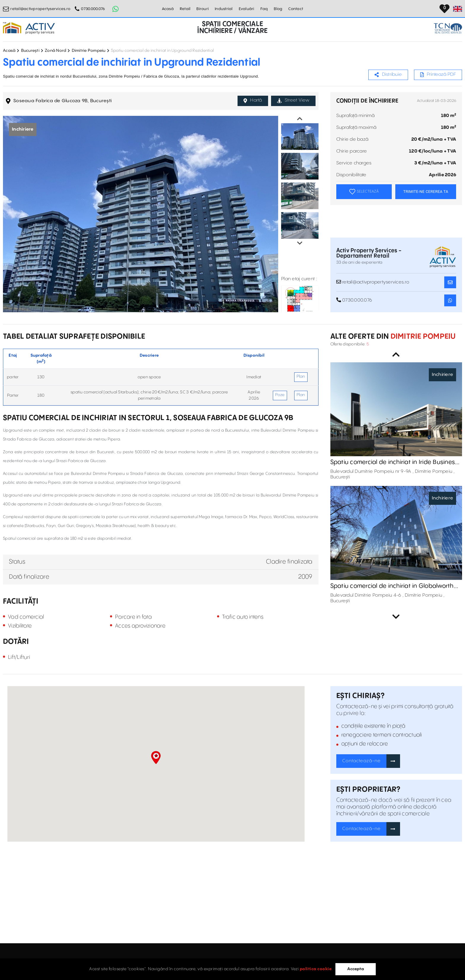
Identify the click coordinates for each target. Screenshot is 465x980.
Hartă (253, 100)
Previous (300, 119)
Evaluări (247, 9)
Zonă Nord (55, 51)
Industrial (224, 9)
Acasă (168, 9)
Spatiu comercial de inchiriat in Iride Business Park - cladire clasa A (394, 462)
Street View (293, 100)
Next (300, 243)
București (30, 51)
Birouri (203, 9)
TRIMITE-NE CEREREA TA (426, 192)
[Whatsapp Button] (115, 9)
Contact (296, 9)
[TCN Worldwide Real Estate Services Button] (448, 28)
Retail (185, 9)
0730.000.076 (93, 9)
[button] (156, 758)
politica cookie (316, 969)
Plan (301, 377)
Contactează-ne (362, 761)
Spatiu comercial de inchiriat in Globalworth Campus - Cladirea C (392, 586)
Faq (264, 9)
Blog (278, 9)
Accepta (356, 969)
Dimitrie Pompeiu (89, 51)
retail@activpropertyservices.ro (40, 9)
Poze (280, 395)
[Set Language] (458, 9)
